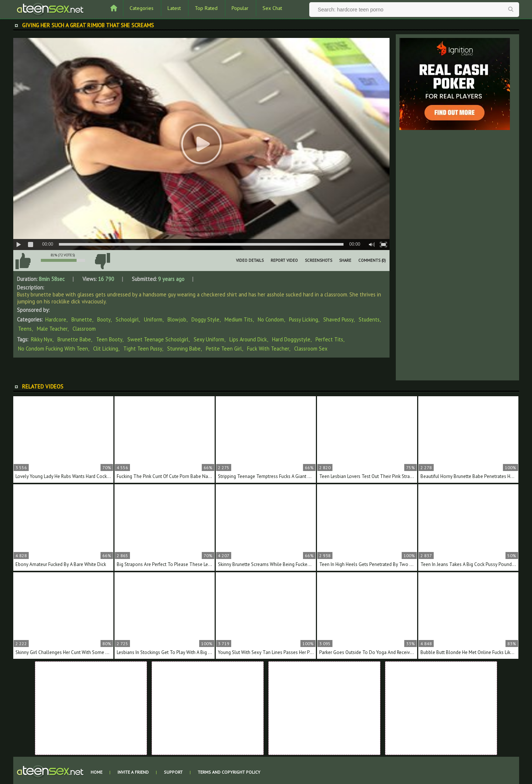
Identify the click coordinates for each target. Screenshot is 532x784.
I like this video (23, 261)
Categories (142, 8)
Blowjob (177, 319)
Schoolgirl (127, 319)
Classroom (84, 329)
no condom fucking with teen (53, 349)
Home (96, 772)
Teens (25, 329)
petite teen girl (224, 349)
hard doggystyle (291, 339)
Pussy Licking (304, 319)
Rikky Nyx (42, 339)
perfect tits (329, 339)
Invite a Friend (133, 772)
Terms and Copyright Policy (229, 772)
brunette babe (74, 339)
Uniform (153, 319)
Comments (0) (372, 260)
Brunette (82, 319)
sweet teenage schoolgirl (158, 339)
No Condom (271, 319)
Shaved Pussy (338, 319)
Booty (104, 319)
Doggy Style (205, 319)
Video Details (250, 260)
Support (173, 772)
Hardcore (56, 319)
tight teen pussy (143, 349)
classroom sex (311, 349)
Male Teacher (52, 329)
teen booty (109, 339)
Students (369, 319)
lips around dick (248, 339)
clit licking (106, 349)
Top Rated (206, 8)
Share (345, 260)
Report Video (284, 260)
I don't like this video (103, 261)
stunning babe (184, 349)
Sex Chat (272, 8)
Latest (174, 8)
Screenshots (318, 260)
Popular (240, 8)
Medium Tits (239, 319)
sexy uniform (209, 339)
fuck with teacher (268, 349)
